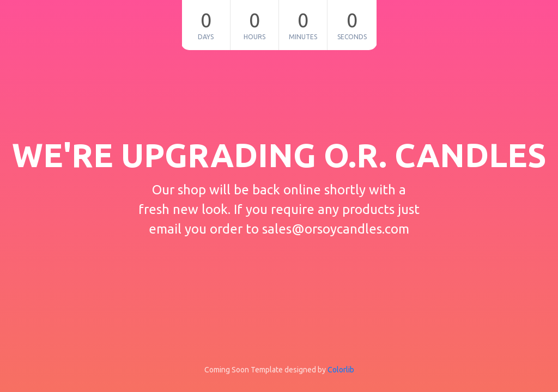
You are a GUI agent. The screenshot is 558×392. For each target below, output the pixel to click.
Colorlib (341, 370)
